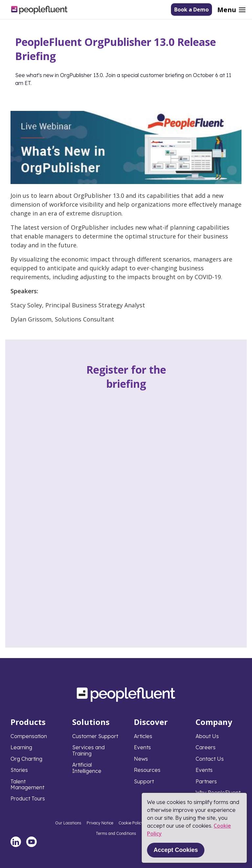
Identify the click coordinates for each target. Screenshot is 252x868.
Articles (143, 736)
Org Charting (26, 759)
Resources (147, 770)
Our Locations (68, 823)
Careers (206, 747)
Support (144, 781)
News (141, 759)
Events (142, 747)
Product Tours (28, 798)
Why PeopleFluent (218, 793)
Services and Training (88, 750)
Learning (21, 747)
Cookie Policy (131, 823)
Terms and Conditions (116, 833)
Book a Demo (191, 10)
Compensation (29, 736)
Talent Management (27, 784)
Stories (19, 770)
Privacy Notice (100, 823)
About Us (207, 736)
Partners (206, 781)
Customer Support (95, 736)
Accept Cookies (176, 850)
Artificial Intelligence (87, 768)
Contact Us (210, 759)
